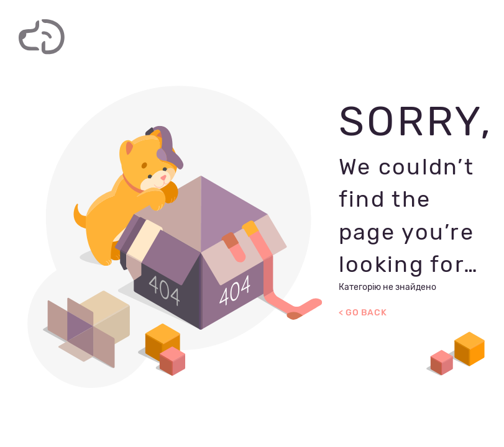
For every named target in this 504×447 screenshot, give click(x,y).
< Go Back (363, 313)
